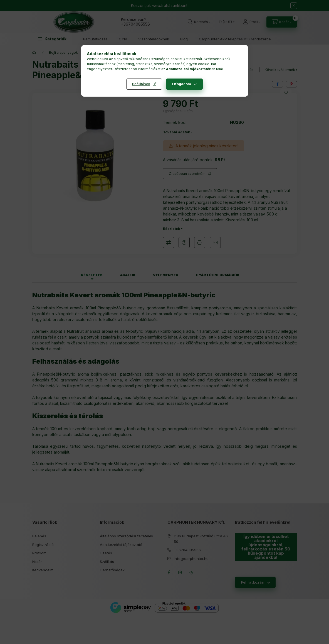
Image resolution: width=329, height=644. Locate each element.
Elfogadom (181, 84)
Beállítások (141, 84)
